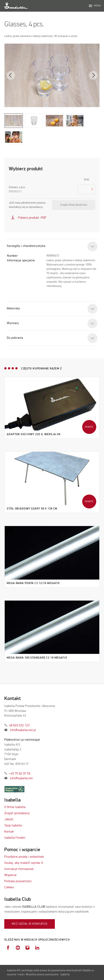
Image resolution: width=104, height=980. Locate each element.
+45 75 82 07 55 (20, 774)
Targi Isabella (13, 826)
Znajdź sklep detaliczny (74, 205)
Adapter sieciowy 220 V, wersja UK (34, 434)
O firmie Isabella (15, 807)
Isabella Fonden (15, 838)
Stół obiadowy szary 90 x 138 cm (32, 509)
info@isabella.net (21, 778)
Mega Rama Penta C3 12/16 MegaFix (33, 583)
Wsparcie (10, 875)
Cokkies (9, 887)
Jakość (9, 819)
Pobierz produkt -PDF (29, 218)
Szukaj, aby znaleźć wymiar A (24, 863)
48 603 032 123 (19, 726)
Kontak (9, 832)
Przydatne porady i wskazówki (24, 857)
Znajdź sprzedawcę (17, 813)
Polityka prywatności (18, 881)
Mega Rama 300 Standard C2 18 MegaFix (37, 658)
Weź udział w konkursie (30, 924)
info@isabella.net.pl (23, 730)
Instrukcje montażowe (19, 869)
